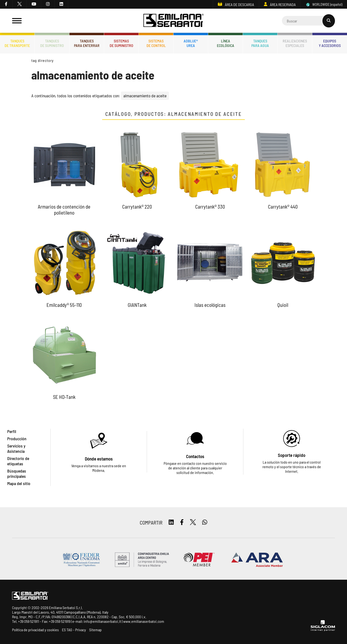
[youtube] (34, 4)
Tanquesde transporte (17, 43)
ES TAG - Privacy (74, 630)
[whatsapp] (205, 522)
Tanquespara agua (260, 43)
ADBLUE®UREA (191, 43)
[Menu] (17, 21)
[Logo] (173, 21)
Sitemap (95, 630)
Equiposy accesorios (330, 43)
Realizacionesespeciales (295, 43)
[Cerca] (308, 21)
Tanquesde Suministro (52, 43)
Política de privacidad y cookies (35, 630)
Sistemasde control (156, 43)
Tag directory (42, 60)
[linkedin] (61, 4)
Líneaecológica (226, 43)
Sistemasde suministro (121, 43)
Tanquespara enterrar (87, 43)
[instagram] (48, 4)
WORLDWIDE (324, 4)
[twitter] (20, 4)
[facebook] (6, 4)
